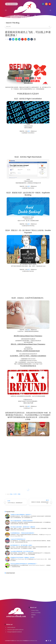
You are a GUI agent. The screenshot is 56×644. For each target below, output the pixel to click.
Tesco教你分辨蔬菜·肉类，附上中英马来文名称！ (22, 551)
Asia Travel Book (18, 641)
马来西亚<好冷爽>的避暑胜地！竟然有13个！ (21, 515)
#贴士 (11, 494)
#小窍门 (15, 494)
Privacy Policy (35, 610)
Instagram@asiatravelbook (14, 632)
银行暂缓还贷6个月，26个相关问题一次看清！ (22, 545)
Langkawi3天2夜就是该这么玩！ (18, 539)
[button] (10, 39)
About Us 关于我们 (36, 613)
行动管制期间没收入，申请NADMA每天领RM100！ (23, 533)
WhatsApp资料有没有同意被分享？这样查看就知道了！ (24, 564)
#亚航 (19, 494)
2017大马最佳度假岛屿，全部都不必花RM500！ (22, 521)
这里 (29, 131)
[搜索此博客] (28, 27)
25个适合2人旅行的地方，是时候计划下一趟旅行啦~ (23, 527)
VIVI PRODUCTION (33, 641)
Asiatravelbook (11, 627)
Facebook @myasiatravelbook (15, 630)
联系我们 (33, 615)
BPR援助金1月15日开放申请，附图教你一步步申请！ (23, 558)
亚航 (32, 617)
